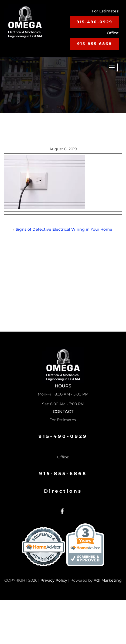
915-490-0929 (95, 22)
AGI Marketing (108, 580)
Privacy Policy (54, 580)
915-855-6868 (95, 44)
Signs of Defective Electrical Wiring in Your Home (64, 229)
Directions (63, 491)
